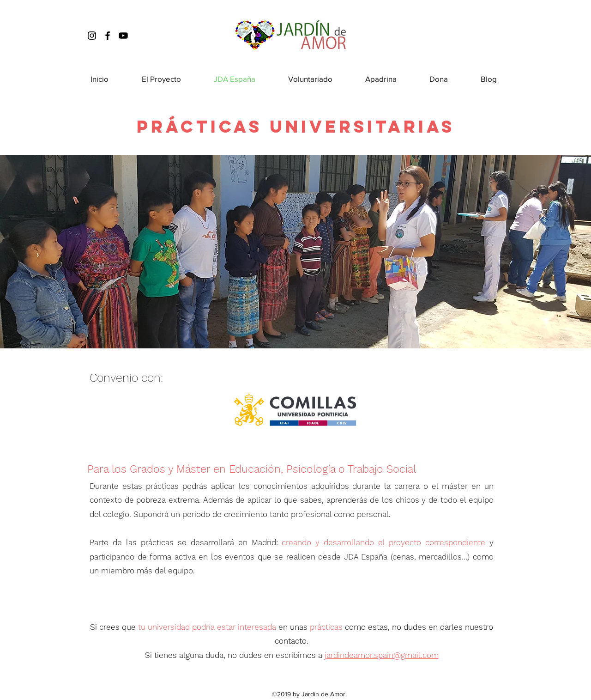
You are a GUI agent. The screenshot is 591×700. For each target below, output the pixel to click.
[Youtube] (123, 36)
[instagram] (92, 36)
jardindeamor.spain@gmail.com (382, 655)
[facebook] (108, 36)
